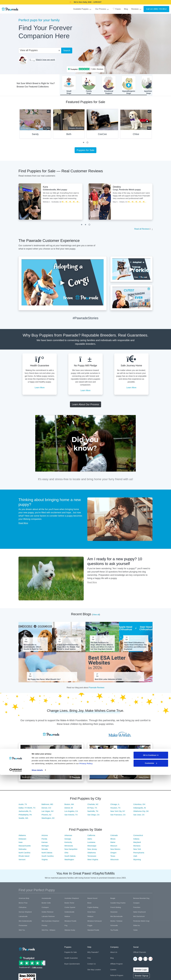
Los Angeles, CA (71, 813)
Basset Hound (92, 900)
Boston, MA (69, 806)
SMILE (105, 2)
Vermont (22, 861)
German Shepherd (25, 913)
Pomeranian (23, 927)
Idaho (90, 840)
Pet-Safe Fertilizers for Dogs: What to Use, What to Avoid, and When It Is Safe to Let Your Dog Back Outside (102, 647)
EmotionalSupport (109, 86)
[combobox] (39, 50)
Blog (126, 9)
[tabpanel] (35, 126)
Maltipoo (90, 918)
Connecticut (138, 837)
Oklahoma (92, 854)
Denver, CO (46, 809)
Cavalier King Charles (118, 904)
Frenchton (137, 909)
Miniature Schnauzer (95, 922)
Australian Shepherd (72, 900)
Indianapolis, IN (140, 809)
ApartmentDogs (149, 86)
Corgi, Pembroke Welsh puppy (127, 191)
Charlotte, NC (93, 806)
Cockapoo (45, 909)
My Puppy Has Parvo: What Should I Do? (44, 681)
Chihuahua (23, 909)
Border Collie (46, 904)
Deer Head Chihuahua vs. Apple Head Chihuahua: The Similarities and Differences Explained (135, 647)
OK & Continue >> (151, 960)
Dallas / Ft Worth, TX (27, 809)
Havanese (114, 913)
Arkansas (68, 837)
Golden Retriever (48, 913)
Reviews (137, 9)
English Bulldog (93, 909)
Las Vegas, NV (48, 813)
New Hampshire (71, 851)
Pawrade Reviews (97, 689)
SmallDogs (69, 86)
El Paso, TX (92, 809)
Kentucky (68, 844)
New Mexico (115, 851)
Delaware (22, 840)
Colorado (114, 837)
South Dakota (70, 857)
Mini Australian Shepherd (50, 922)
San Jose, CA (139, 816)
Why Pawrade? (93, 954)
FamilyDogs (89, 86)
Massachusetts (25, 847)
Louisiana (91, 844)
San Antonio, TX (71, 816)
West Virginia (93, 861)
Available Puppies (82, 9)
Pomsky (44, 927)
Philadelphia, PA (25, 816)
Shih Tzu (22, 931)
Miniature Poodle (70, 922)
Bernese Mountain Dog (141, 900)
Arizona (45, 837)
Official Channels (140, 954)
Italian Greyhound (139, 913)
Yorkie (135, 931)
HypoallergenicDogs (129, 86)
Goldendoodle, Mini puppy (55, 191)
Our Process (102, 9)
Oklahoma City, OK (141, 813)
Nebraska (22, 851)
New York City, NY (118, 813)
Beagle (113, 900)
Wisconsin (114, 861)
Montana (137, 847)
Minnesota (69, 847)
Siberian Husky (70, 931)
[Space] (27, 950)
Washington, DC (48, 819)
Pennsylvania (139, 854)
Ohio (66, 854)
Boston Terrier (69, 904)
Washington (69, 861)
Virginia (45, 861)
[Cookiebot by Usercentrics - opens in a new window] (16, 975)
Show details (37, 975)
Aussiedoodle (46, 900)
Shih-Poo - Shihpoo (48, 931)
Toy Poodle (114, 931)
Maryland (137, 844)
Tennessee (92, 857)
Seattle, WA (23, 819)
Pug (66, 927)
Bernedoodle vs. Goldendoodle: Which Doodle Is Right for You (33, 648)
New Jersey (92, 851)
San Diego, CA (93, 816)
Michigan (45, 847)
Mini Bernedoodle (116, 918)
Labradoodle (23, 918)
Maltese (67, 918)
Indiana (136, 840)
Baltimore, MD (47, 806)
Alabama (22, 837)
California (91, 837)
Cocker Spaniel (70, 909)
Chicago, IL (115, 806)
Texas (113, 857)
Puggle (90, 927)
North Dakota (47, 854)
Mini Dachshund (139, 918)
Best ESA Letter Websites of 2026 (108, 681)
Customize (151, 968)
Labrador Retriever (48, 918)
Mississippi (92, 847)
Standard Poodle (93, 931)
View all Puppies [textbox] (29, 50)
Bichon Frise (23, 904)
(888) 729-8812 (160, 9)
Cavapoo (136, 904)
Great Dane (91, 913)
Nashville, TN (93, 813)
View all (96, 616)
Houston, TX (115, 809)
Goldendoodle (69, 913)
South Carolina (48, 857)
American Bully (24, 900)
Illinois (113, 840)
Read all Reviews (142, 230)
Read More (23, 525)
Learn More (40, 389)
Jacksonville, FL (25, 813)
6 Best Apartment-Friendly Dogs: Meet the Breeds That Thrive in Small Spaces (68, 648)
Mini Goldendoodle (25, 922)
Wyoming (137, 861)
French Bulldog (116, 909)
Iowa (21, 844)
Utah (135, 857)
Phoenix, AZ (46, 816)
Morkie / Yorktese (116, 922)
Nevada (45, 851)
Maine (113, 844)
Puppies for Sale (86, 152)
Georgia (68, 840)
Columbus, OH (139, 806)
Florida (44, 840)
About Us (114, 954)
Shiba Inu (137, 927)
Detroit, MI (69, 809)
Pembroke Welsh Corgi (141, 922)
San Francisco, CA (118, 816)
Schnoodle (114, 927)
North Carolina (24, 854)
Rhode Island (24, 857)
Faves (117, 9)
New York (137, 851)
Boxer (89, 904)
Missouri (114, 847)
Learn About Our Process (86, 406)
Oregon (113, 854)
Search (67, 51)
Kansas (45, 844)
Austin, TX (23, 806)
